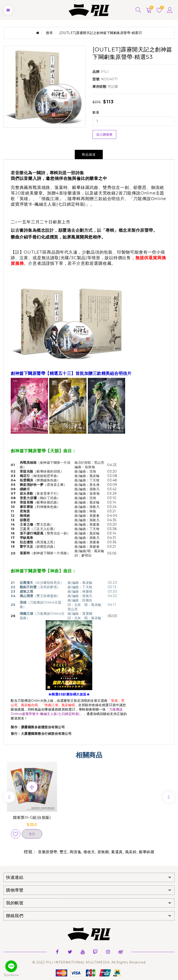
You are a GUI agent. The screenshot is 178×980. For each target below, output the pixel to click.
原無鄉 (103, 852)
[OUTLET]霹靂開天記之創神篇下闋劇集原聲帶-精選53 (101, 33)
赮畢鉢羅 (147, 852)
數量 (96, 112)
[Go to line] (11, 966)
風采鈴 (131, 852)
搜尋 (49, 33)
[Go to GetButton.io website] (11, 975)
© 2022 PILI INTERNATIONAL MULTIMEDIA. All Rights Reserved (89, 962)
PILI (105, 72)
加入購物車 (104, 134)
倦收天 (89, 852)
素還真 (117, 852)
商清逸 (75, 852)
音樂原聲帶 (48, 852)
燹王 (63, 852)
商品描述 (89, 154)
